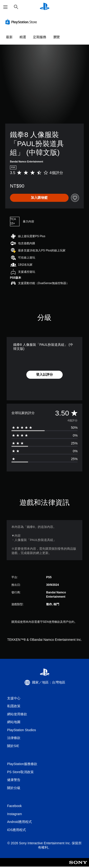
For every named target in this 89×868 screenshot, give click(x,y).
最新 (9, 37)
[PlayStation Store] (22, 22)
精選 (23, 37)
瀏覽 (56, 37)
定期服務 (40, 37)
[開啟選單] (5, 7)
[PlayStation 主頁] (45, 7)
